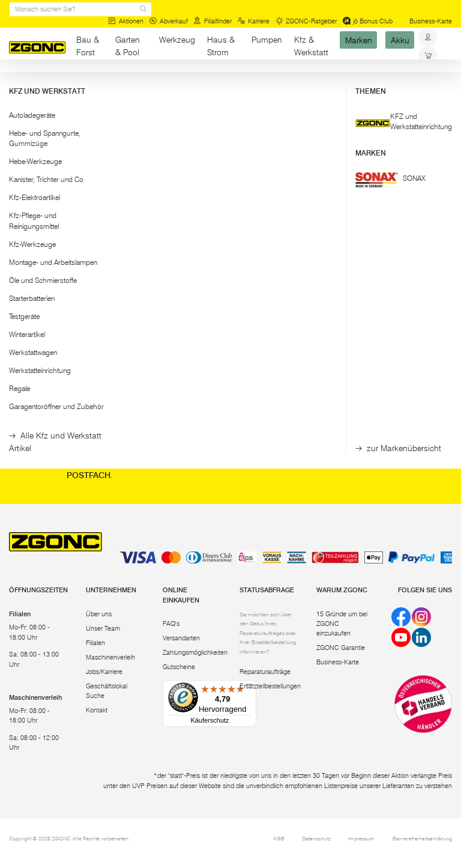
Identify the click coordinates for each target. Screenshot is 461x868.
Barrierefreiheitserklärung (422, 838)
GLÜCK (142, 242)
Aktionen (126, 21)
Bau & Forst (88, 46)
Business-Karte (431, 21)
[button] (57, 121)
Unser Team (103, 629)
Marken (359, 40)
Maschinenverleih (110, 657)
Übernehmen (58, 203)
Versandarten (181, 638)
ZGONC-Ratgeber (306, 21)
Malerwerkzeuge (123, 83)
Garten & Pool (128, 46)
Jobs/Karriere (104, 672)
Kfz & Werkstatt (311, 46)
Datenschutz (316, 838)
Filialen (95, 643)
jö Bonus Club (368, 21)
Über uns (99, 614)
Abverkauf (168, 21)
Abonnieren (404, 451)
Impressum (361, 838)
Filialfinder (212, 21)
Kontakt (97, 710)
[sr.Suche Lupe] (143, 9)
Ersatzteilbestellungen (270, 686)
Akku (400, 40)
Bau (83, 83)
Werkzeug (177, 40)
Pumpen (267, 40)
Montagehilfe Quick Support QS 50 (244, 290)
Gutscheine (179, 667)
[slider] (21, 150)
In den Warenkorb (149, 326)
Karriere (253, 21)
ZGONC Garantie (341, 648)
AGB (279, 838)
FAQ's (171, 624)
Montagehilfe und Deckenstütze (156, 286)
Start (16, 83)
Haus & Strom (221, 46)
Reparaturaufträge (265, 672)
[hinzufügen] (179, 326)
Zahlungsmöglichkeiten (195, 653)
